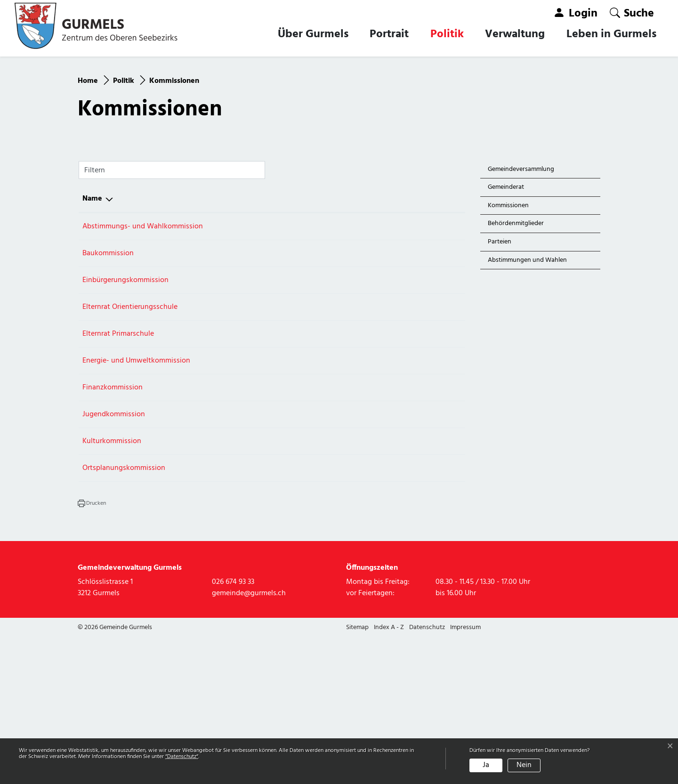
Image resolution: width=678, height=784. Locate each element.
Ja (486, 765)
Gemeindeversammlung (521, 317)
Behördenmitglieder (516, 371)
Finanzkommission (113, 535)
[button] (632, 13)
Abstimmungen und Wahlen (527, 408)
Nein (524, 765)
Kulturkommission (112, 589)
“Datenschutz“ (182, 757)
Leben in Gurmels (611, 34)
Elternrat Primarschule (118, 481)
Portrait (389, 34)
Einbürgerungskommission (125, 428)
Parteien (500, 389)
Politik (447, 34)
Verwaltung (515, 34)
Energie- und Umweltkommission (136, 508)
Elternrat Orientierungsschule (130, 454)
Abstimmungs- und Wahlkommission (143, 374)
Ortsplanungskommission (124, 615)
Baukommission (108, 401)
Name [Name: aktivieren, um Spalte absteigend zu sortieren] (92, 346)
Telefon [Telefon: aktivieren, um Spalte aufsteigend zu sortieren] (373, 346)
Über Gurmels (313, 34)
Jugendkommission (114, 562)
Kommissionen (509, 355)
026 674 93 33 (381, 374)
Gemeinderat (506, 335)
